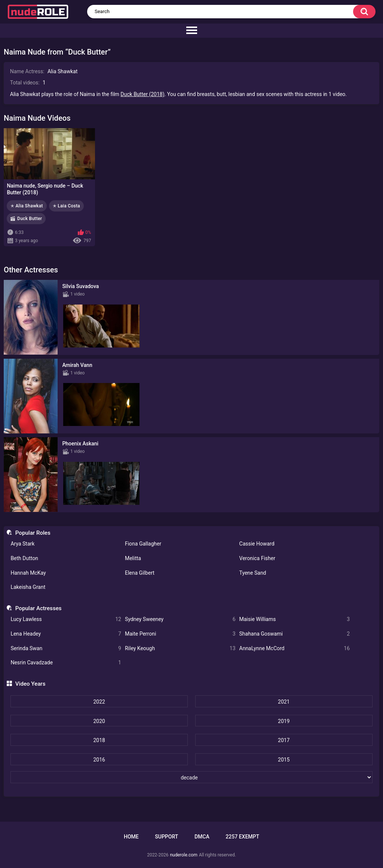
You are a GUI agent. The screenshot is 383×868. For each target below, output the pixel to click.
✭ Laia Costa (66, 206)
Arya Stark (22, 544)
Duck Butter (30, 219)
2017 (284, 740)
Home (131, 837)
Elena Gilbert (140, 573)
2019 (284, 721)
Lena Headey (66, 634)
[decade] (191, 777)
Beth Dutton (24, 558)
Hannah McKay (28, 573)
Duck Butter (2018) (142, 94)
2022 (99, 702)
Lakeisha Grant (28, 587)
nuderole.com (183, 855)
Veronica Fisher (257, 558)
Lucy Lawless (66, 619)
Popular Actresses (39, 608)
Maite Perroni (180, 634)
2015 (284, 760)
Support (166, 837)
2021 (284, 702)
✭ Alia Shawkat (27, 206)
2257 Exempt (242, 837)
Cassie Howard (257, 544)
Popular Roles (33, 533)
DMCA (202, 837)
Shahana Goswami (295, 634)
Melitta (133, 558)
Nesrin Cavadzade (66, 663)
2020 (99, 721)
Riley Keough (180, 648)
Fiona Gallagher (143, 544)
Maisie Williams (295, 619)
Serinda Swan (66, 648)
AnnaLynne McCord (295, 648)
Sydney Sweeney (180, 619)
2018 (99, 740)
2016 (99, 760)
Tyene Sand (253, 573)
